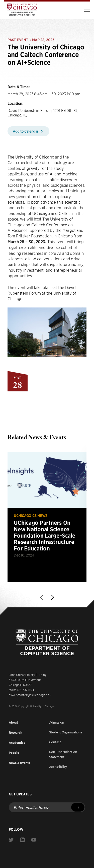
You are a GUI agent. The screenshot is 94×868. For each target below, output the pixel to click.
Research (16, 733)
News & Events (19, 763)
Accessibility (58, 767)
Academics (17, 743)
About (13, 722)
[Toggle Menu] (87, 10)
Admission (57, 722)
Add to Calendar (28, 131)
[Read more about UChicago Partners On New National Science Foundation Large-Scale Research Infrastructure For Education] (47, 517)
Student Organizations (66, 732)
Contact (55, 742)
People (14, 753)
